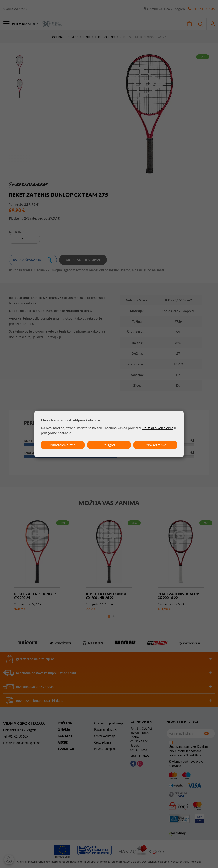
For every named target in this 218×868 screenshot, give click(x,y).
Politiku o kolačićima (158, 428)
